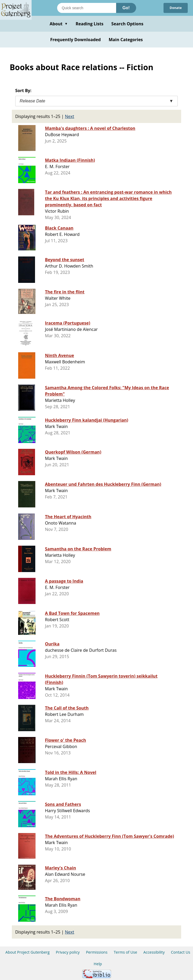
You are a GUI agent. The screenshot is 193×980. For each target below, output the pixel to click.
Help (98, 964)
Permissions (97, 952)
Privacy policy (68, 952)
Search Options (127, 24)
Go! (126, 8)
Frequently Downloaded (76, 40)
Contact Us (180, 952)
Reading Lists (90, 24)
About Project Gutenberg (28, 952)
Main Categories (126, 40)
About (59, 24)
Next (69, 116)
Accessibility (154, 952)
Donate (175, 8)
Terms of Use (125, 952)
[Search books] (87, 8)
